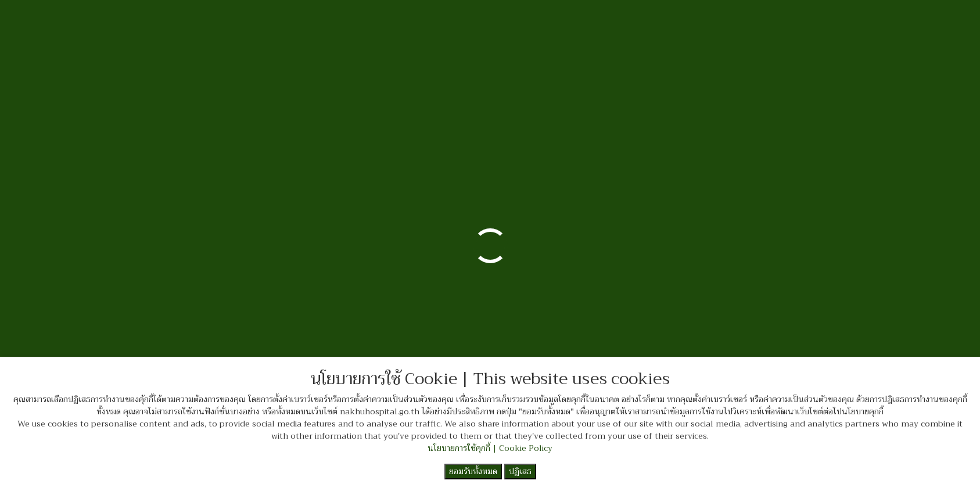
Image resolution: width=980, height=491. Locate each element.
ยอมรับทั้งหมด (473, 471)
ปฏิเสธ (520, 471)
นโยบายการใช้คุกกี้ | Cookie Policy (490, 448)
